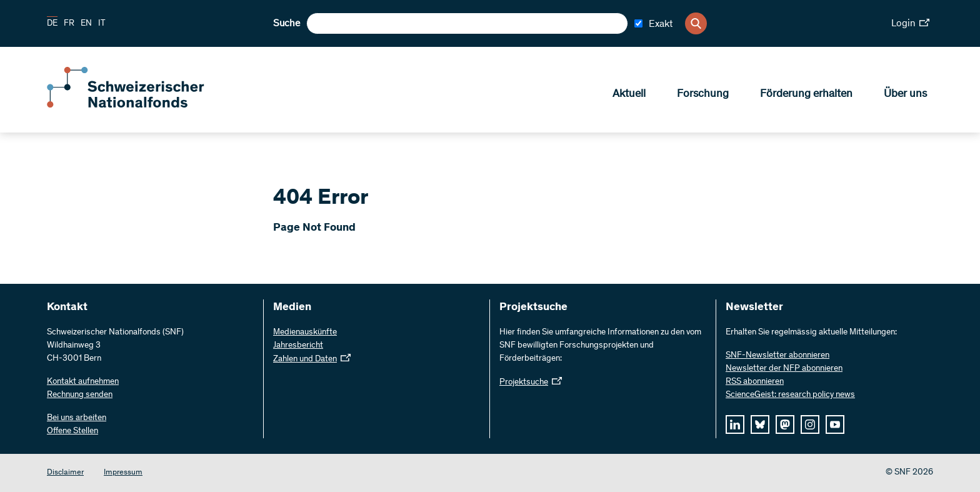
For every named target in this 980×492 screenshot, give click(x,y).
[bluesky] (760, 424)
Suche (287, 24)
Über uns (905, 94)
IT (102, 24)
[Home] (137, 105)
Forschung (703, 94)
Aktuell (629, 94)
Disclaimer (65, 473)
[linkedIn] (735, 424)
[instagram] (810, 424)
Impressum (123, 473)
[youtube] (835, 424)
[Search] (696, 23)
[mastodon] (785, 424)
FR (69, 24)
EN (86, 24)
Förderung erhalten (806, 94)
